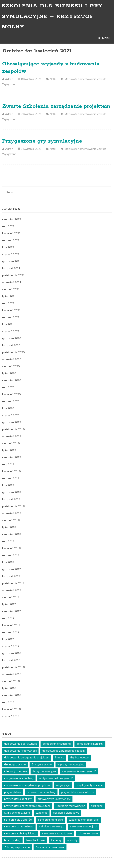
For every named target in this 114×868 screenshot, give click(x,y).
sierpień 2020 (11, 366)
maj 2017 (8, 618)
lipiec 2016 (9, 688)
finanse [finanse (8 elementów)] (60, 757)
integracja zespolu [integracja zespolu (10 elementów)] (15, 771)
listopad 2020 (11, 345)
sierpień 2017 (11, 597)
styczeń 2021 (11, 331)
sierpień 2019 (11, 443)
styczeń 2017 (11, 646)
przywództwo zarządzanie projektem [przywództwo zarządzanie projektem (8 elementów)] (27, 806)
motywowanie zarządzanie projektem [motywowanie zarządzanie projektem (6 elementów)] (27, 785)
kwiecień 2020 (11, 394)
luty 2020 (8, 408)
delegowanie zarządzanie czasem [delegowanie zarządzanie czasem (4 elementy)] (63, 751)
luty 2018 (8, 562)
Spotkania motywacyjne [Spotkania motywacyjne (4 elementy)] (70, 806)
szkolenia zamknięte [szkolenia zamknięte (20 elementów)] (52, 826)
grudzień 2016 (12, 653)
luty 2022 (8, 247)
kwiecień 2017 (11, 625)
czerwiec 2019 (12, 457)
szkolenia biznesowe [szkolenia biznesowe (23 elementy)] (66, 813)
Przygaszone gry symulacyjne (42, 141)
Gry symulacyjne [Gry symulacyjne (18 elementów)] (42, 764)
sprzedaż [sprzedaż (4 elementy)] (97, 806)
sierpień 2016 (11, 681)
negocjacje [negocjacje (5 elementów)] (63, 785)
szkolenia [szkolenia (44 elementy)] (42, 813)
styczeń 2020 (11, 415)
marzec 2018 (11, 555)
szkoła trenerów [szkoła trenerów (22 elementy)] (88, 833)
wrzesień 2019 (12, 436)
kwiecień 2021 (11, 310)
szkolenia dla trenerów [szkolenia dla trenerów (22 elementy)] (18, 820)
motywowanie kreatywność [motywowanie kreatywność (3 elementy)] (56, 778)
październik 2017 (13, 583)
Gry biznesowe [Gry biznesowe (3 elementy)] (79, 757)
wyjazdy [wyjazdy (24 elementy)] (72, 840)
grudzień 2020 (12, 338)
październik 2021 (13, 275)
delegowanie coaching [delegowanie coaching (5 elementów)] (57, 744)
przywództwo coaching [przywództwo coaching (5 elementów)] (41, 792)
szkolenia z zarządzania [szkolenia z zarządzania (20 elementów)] (57, 833)
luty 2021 (8, 324)
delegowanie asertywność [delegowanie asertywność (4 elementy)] (20, 744)
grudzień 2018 (12, 492)
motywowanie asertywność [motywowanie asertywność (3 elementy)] (79, 771)
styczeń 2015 (11, 716)
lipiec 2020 (9, 373)
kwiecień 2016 (11, 709)
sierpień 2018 (11, 520)
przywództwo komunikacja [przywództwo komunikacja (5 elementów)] (78, 792)
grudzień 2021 (12, 261)
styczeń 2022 (11, 254)
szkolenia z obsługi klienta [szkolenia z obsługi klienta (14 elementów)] (20, 833)
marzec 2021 (11, 317)
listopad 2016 (11, 660)
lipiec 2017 (9, 604)
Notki (53, 79)
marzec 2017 (11, 632)
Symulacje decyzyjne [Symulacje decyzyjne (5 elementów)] (17, 813)
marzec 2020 (11, 401)
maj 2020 (8, 387)
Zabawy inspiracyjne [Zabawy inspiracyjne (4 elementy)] (17, 847)
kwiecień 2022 (11, 233)
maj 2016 (8, 702)
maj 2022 (8, 226)
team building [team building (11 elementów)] (12, 840)
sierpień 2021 (11, 289)
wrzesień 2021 (12, 282)
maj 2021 (8, 303)
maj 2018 (8, 541)
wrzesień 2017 (12, 590)
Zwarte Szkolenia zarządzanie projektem (56, 106)
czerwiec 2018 (12, 534)
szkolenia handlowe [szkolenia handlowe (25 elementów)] (51, 820)
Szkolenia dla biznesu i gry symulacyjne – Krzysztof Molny (52, 16)
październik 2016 (13, 667)
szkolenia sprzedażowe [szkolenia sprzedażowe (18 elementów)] (19, 826)
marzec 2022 (11, 240)
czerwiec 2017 (12, 611)
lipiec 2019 (9, 450)
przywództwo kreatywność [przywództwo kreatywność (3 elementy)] (54, 799)
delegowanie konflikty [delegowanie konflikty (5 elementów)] (90, 744)
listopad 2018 (11, 499)
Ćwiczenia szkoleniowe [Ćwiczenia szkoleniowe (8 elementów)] (50, 847)
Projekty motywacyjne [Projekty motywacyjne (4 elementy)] (89, 785)
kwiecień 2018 (11, 548)
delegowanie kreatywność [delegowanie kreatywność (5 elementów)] (20, 751)
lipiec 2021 (9, 296)
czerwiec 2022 (12, 219)
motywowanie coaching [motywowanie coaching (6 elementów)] (19, 778)
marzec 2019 (11, 478)
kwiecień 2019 (11, 471)
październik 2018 (13, 506)
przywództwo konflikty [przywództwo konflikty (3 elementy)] (18, 799)
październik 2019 (13, 429)
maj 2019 (8, 464)
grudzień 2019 (12, 422)
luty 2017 (8, 639)
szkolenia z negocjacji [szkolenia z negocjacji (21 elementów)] (84, 826)
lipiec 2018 (9, 527)
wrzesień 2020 (12, 359)
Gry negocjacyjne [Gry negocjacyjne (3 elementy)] (15, 764)
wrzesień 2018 (12, 513)
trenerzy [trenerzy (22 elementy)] (56, 840)
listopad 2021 (11, 268)
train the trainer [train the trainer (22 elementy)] (36, 840)
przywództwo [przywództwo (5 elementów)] (13, 792)
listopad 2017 (11, 576)
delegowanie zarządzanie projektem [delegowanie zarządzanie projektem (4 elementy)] (27, 757)
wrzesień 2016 (12, 674)
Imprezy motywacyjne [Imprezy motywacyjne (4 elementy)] (71, 764)
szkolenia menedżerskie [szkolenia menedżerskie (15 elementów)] (84, 820)
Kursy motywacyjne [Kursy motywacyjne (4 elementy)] (44, 771)
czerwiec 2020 (12, 380)
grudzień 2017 (12, 569)
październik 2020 (13, 352)
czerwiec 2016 (12, 695)
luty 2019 (8, 485)
